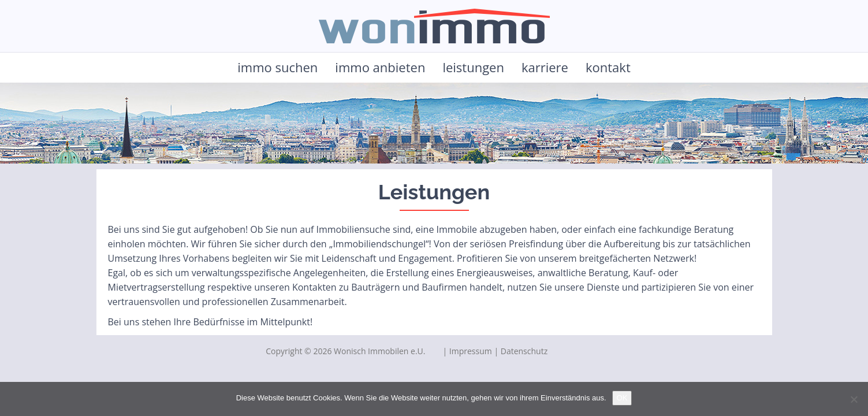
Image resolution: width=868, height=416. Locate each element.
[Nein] (854, 399)
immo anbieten (380, 67)
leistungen (473, 67)
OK (622, 398)
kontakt (608, 67)
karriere (545, 67)
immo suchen (277, 67)
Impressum (471, 351)
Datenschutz (524, 351)
